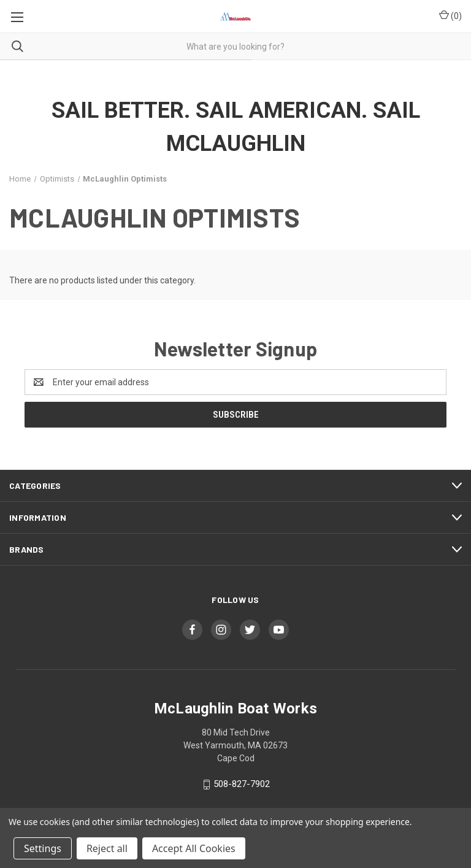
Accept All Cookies (194, 848)
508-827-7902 (242, 784)
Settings (43, 848)
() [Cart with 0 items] (450, 15)
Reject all (107, 848)
